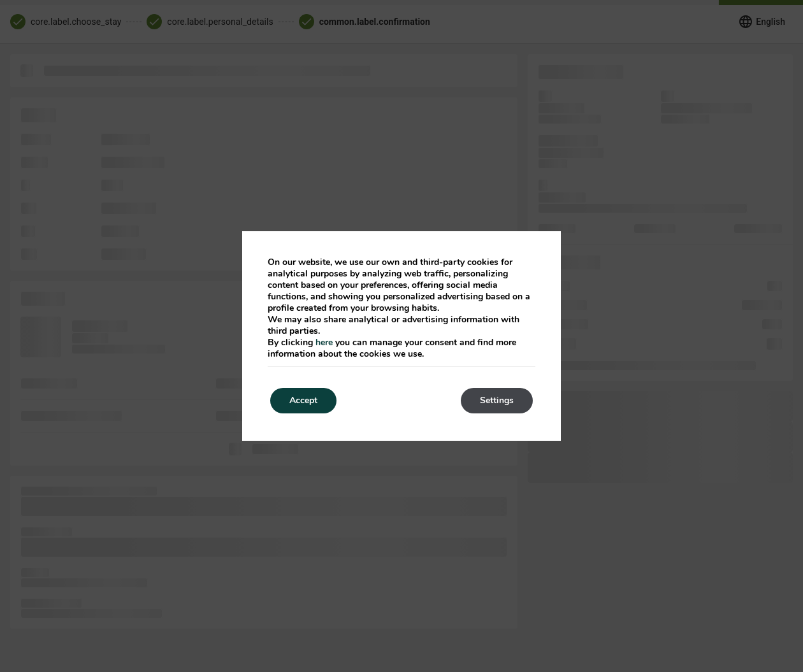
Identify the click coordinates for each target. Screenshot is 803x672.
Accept (303, 400)
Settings (497, 400)
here (324, 342)
